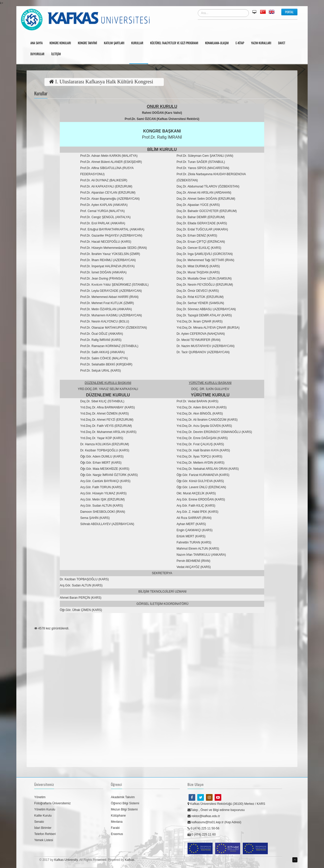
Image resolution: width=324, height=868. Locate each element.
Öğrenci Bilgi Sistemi (125, 803)
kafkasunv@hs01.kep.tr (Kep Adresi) (214, 822)
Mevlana (117, 822)
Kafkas (130, 860)
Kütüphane (118, 816)
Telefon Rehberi (45, 834)
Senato (39, 822)
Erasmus (117, 834)
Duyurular (39, 54)
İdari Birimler (43, 828)
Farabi (115, 828)
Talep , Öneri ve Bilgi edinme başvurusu (216, 810)
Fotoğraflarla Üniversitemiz (53, 803)
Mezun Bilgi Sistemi (124, 809)
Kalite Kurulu (43, 816)
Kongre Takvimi (89, 43)
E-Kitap (242, 43)
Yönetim (40, 797)
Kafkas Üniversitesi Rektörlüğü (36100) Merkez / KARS (226, 804)
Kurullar (139, 43)
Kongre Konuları (62, 43)
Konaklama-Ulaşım (219, 43)
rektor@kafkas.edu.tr (204, 816)
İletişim (58, 54)
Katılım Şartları (116, 43)
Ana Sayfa (38, 43)
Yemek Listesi (44, 840)
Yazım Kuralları (263, 43)
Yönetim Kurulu (45, 809)
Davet (284, 43)
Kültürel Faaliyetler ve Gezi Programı (176, 43)
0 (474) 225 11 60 (202, 834)
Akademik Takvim (123, 797)
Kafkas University (66, 860)
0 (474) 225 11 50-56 (203, 828)
